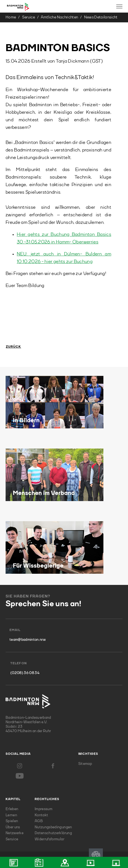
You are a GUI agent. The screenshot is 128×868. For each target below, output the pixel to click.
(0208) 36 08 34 (25, 673)
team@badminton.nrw (28, 640)
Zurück (14, 347)
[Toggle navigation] (119, 6)
